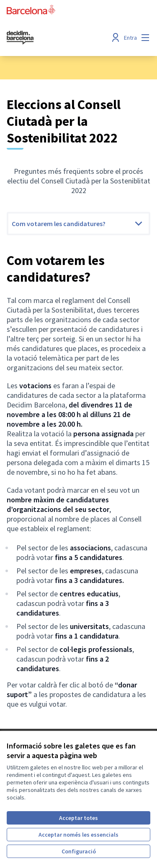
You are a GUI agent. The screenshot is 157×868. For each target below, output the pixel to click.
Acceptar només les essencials (78, 835)
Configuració (79, 851)
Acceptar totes (78, 818)
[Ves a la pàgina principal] (60, 38)
